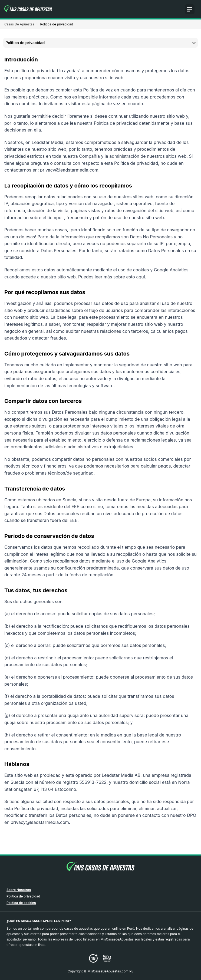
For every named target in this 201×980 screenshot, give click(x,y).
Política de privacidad (23, 896)
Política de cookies (21, 903)
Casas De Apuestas (19, 24)
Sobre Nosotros (19, 890)
